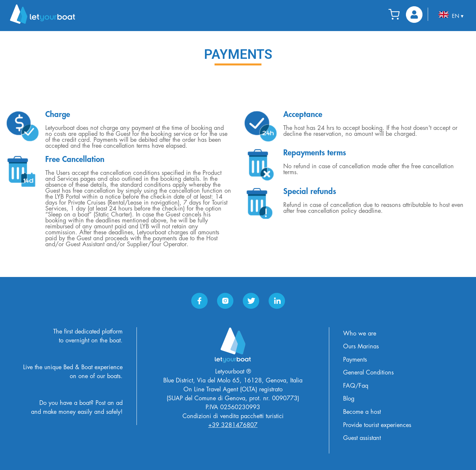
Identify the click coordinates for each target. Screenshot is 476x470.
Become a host (362, 412)
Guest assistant (362, 438)
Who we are (360, 333)
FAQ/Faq (356, 386)
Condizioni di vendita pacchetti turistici (233, 416)
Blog (349, 399)
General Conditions (368, 372)
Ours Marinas (361, 346)
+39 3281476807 (233, 425)
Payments (355, 360)
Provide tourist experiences (377, 425)
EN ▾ (451, 15)
